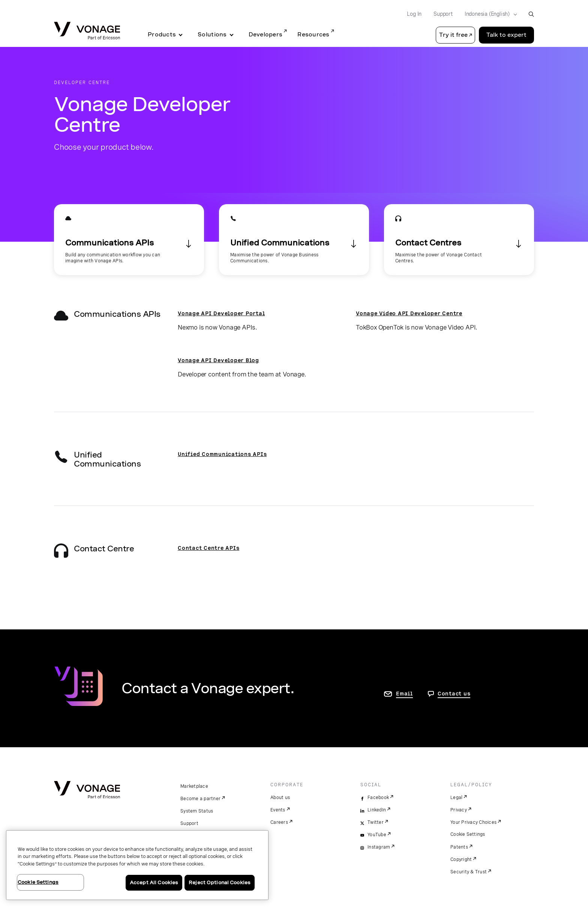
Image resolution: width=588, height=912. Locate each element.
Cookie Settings (468, 834)
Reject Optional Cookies (220, 883)
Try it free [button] (453, 35)
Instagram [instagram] (379, 847)
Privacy (459, 810)
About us (280, 798)
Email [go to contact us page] (404, 694)
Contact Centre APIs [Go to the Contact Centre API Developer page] (208, 548)
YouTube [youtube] (377, 835)
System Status (197, 811)
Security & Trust (469, 872)
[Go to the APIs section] (129, 240)
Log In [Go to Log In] (414, 14)
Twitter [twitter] (376, 822)
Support (189, 823)
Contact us (454, 694)
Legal (456, 798)
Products (162, 35)
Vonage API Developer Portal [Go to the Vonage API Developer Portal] (221, 313)
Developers (266, 35)
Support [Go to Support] (443, 14)
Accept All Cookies (154, 883)
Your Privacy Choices (473, 822)
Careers (279, 822)
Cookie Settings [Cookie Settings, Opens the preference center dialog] (38, 882)
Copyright (461, 859)
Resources (313, 35)
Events (278, 810)
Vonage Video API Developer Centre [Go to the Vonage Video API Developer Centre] (409, 313)
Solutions (212, 35)
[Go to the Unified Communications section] (294, 240)
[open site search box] (531, 14)
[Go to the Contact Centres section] (459, 240)
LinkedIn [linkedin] (377, 810)
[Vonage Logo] (87, 31)
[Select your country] (488, 14)
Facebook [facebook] (378, 798)
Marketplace (194, 786)
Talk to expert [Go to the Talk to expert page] (506, 35)
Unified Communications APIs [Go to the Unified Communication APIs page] (222, 454)
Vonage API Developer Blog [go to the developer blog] (218, 360)
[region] (137, 865)
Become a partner (200, 799)
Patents (459, 847)
